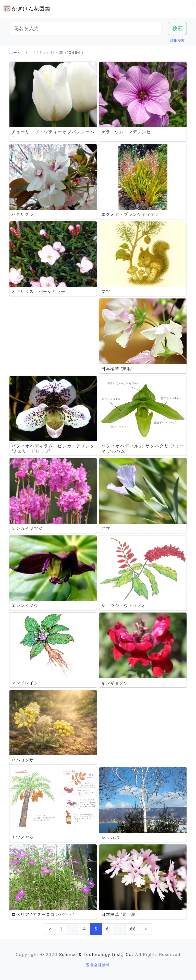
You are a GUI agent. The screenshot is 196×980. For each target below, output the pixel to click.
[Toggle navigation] (186, 9)
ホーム (15, 52)
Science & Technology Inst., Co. (96, 954)
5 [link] (96, 929)
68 (133, 929)
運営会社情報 (98, 965)
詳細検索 (177, 40)
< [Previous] (50, 929)
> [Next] (146, 929)
